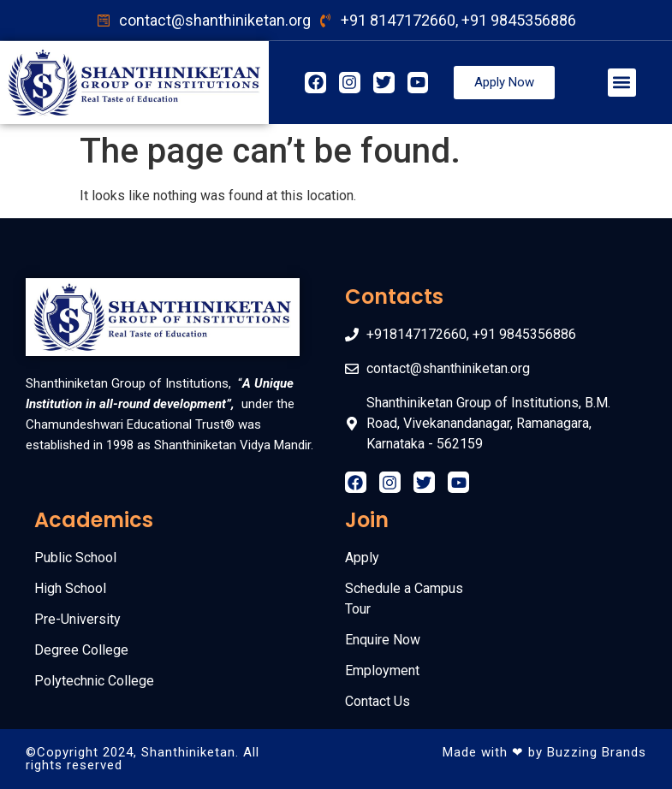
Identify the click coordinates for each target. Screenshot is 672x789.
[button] (622, 83)
